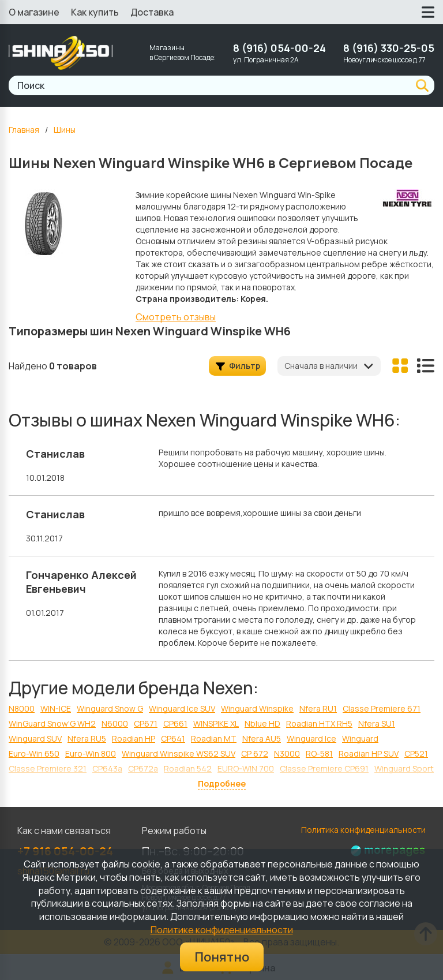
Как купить (95, 12)
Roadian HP (134, 738)
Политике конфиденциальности (222, 930)
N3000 (287, 753)
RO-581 (319, 753)
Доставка (152, 12)
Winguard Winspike (257, 708)
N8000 (22, 708)
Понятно (222, 957)
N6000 (115, 723)
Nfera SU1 (377, 723)
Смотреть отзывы (176, 317)
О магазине (34, 12)
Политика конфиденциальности (363, 830)
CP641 (173, 738)
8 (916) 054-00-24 (279, 48)
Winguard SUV (35, 738)
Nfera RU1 (318, 708)
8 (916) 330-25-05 (389, 48)
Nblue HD (262, 723)
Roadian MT (214, 738)
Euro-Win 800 (91, 753)
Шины (65, 130)
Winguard (360, 738)
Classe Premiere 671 (382, 708)
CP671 (146, 723)
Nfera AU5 (262, 738)
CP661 (175, 723)
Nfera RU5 (87, 738)
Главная (24, 130)
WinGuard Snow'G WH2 (52, 723)
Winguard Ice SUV (182, 708)
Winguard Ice (311, 738)
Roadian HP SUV (369, 753)
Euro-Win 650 (34, 753)
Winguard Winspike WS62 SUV (179, 753)
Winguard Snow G (110, 708)
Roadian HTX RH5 (319, 723)
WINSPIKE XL (216, 723)
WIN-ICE (56, 708)
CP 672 (255, 753)
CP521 (416, 753)
